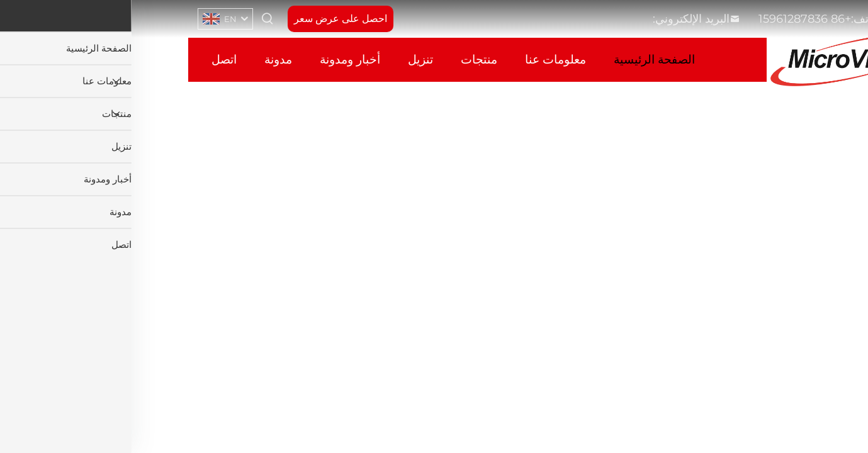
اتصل (93, 59)
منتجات (347, 59)
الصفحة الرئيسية (523, 59)
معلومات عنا (424, 59)
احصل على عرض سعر (209, 19)
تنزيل (289, 59)
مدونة (147, 59)
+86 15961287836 (673, 19)
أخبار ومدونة (218, 59)
